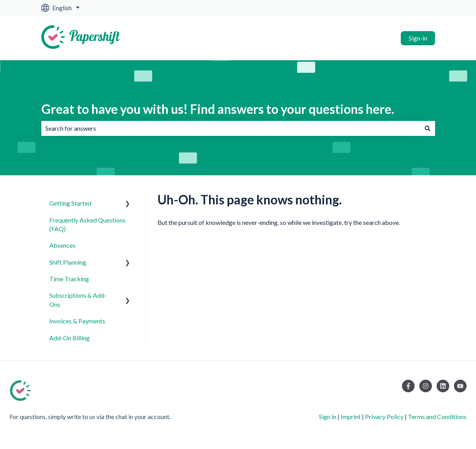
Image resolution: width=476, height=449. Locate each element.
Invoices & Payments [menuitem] (77, 321)
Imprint (351, 417)
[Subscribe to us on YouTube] (460, 386)
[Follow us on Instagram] (426, 386)
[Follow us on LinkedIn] (443, 386)
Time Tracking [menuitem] (69, 279)
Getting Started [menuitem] (70, 203)
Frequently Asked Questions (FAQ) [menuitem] (87, 224)
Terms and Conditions (437, 417)
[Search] (428, 128)
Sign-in (418, 38)
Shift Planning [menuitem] (68, 262)
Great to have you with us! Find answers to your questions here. (218, 109)
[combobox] (231, 128)
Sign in (328, 417)
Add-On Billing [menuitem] (69, 338)
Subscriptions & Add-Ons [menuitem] (78, 300)
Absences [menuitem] (62, 245)
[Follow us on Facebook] (408, 386)
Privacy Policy (384, 417)
